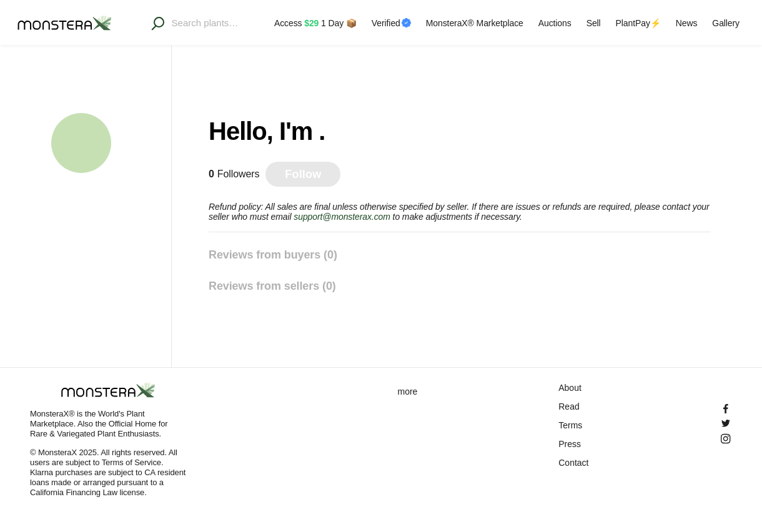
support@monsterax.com (342, 217)
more (408, 392)
